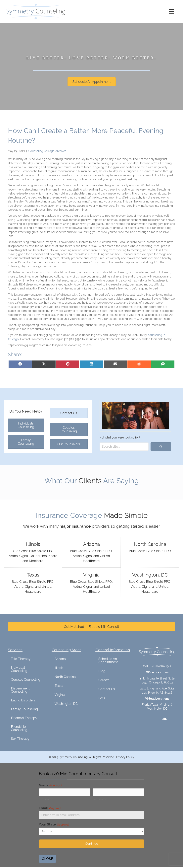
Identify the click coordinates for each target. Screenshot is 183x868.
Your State (54, 826)
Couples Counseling (26, 680)
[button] (161, 447)
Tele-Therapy (21, 659)
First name (46, 800)
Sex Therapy (20, 739)
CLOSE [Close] (47, 860)
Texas (59, 686)
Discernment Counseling (20, 690)
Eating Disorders (23, 700)
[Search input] (124, 447)
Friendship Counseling (19, 728)
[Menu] (170, 11)
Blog (102, 671)
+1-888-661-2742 (160, 666)
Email (50, 809)
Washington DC (66, 704)
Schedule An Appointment (108, 660)
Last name (100, 800)
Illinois (59, 668)
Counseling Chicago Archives (47, 151)
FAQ (102, 698)
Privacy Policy (125, 757)
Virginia (60, 695)
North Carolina (65, 677)
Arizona (60, 659)
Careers (104, 680)
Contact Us (107, 689)
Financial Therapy (24, 718)
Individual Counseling (19, 669)
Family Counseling (24, 709)
